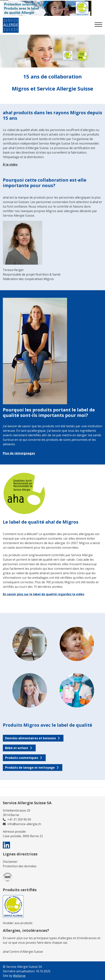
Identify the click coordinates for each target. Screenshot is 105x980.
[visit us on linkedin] (7, 845)
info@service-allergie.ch (24, 824)
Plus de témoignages (19, 453)
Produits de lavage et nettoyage (30, 768)
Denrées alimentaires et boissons (30, 738)
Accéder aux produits (18, 923)
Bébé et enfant (17, 748)
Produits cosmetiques (22, 758)
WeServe (19, 976)
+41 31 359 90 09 (19, 819)
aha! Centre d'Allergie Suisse (23, 952)
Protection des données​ (20, 866)
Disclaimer (10, 862)
